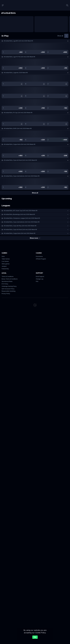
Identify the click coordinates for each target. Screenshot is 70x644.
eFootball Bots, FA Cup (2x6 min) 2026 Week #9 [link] (18, 113)
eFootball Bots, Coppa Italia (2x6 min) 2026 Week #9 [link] (19, 144)
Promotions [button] (39, 256)
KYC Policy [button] (5, 284)
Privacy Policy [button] (6, 294)
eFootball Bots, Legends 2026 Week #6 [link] (16, 73)
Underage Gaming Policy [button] (9, 286)
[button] (35, 41)
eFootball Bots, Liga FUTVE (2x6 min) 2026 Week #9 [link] (19, 57)
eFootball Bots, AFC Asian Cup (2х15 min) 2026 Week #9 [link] (21, 211)
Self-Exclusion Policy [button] (8, 289)
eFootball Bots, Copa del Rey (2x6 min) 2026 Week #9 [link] (20, 226)
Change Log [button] (40, 279)
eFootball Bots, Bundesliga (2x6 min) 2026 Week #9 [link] (19, 214)
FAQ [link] (37, 281)
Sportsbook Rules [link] (7, 281)
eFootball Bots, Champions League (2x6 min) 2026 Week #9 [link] (22, 218)
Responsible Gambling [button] (8, 291)
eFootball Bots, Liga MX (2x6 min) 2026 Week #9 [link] (18, 41)
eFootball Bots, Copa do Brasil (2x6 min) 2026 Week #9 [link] (20, 160)
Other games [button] (6, 264)
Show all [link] (60, 36)
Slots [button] (3, 256)
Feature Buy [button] (5, 269)
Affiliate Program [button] (41, 259)
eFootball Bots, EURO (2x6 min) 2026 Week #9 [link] (18, 128)
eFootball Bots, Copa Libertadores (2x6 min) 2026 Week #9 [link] (22, 176)
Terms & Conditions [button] (8, 276)
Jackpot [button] (4, 266)
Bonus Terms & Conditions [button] (10, 279)
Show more (35, 238)
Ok (35, 637)
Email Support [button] (40, 276)
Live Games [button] (5, 261)
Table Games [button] (6, 259)
